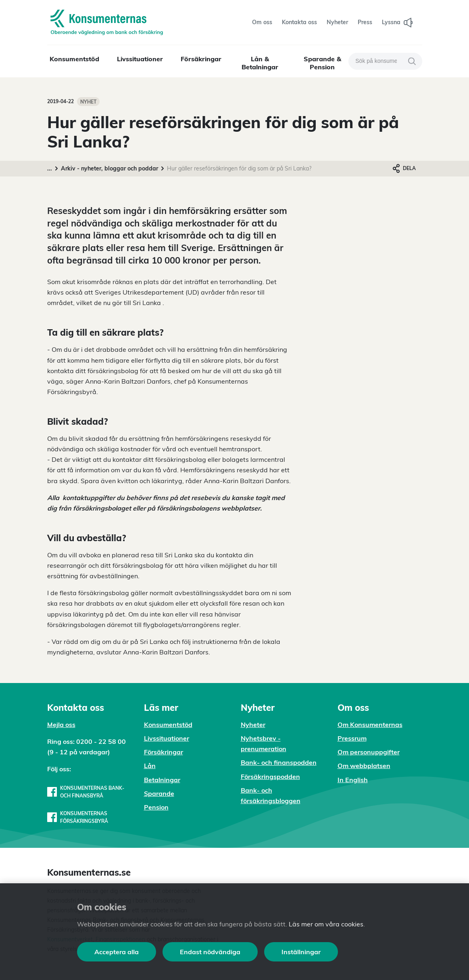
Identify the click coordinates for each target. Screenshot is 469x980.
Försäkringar (201, 59)
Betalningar (162, 780)
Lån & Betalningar (260, 63)
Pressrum (352, 738)
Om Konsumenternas (370, 725)
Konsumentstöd (74, 59)
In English (353, 780)
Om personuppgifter (369, 752)
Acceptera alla (117, 952)
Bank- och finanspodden (279, 762)
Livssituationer (140, 59)
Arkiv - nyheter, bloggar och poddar (109, 168)
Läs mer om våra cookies (326, 924)
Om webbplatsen (364, 766)
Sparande (159, 793)
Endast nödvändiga (210, 952)
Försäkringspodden (270, 777)
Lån (150, 766)
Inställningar (301, 952)
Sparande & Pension (322, 63)
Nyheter (253, 725)
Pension (156, 807)
